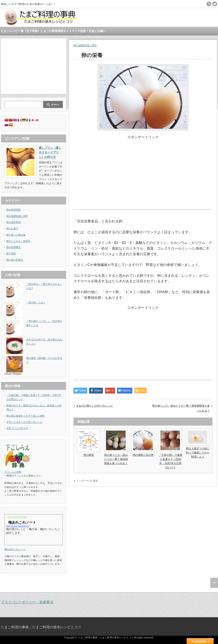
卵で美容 (11, 254)
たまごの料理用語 (52, 31)
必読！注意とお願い (93, 31)
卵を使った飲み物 (16, 235)
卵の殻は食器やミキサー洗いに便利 (26, 416)
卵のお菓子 (12, 228)
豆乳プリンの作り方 (17, 428)
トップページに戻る (87, 481)
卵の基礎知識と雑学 (85, 46)
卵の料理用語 (14, 210)
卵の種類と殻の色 (143, 455)
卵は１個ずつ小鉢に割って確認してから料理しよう (198, 453)
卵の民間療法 (14, 247)
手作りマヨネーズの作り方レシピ (24, 422)
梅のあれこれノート (15, 549)
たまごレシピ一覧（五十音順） (21, 31)
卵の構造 (89, 455)
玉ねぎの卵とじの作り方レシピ (95, 406)
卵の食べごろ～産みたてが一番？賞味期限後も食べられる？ (181, 408)
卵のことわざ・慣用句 (18, 241)
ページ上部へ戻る (214, 583)
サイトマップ (72, 31)
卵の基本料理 (14, 222)
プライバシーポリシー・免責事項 (27, 602)
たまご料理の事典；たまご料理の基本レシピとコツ (41, 627)
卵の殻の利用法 (15, 260)
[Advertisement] (34, 66)
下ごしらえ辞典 (13, 472)
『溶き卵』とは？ (36, 303)
